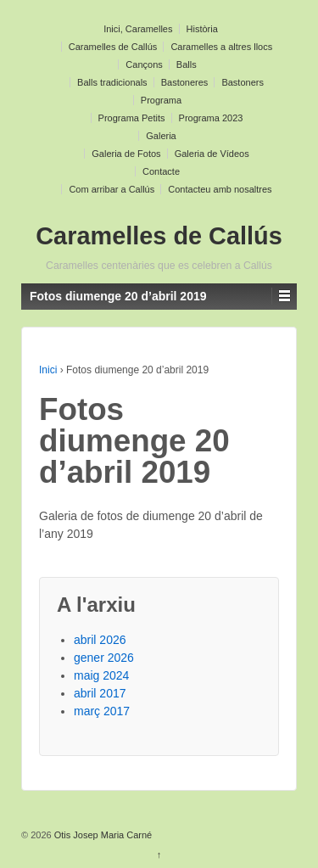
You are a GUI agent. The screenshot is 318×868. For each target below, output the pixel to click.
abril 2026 (100, 640)
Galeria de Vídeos (212, 154)
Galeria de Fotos (126, 154)
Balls (187, 64)
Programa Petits (132, 118)
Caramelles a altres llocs (221, 47)
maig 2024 (101, 675)
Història (202, 29)
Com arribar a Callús (112, 189)
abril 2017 (100, 693)
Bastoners (243, 82)
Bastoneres (185, 82)
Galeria (161, 136)
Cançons (144, 64)
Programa (161, 100)
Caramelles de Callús (113, 47)
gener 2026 (104, 658)
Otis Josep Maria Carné (102, 835)
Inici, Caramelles (138, 29)
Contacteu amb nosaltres (220, 189)
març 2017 (102, 711)
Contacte (161, 171)
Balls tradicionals (112, 82)
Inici (48, 370)
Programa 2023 (211, 118)
